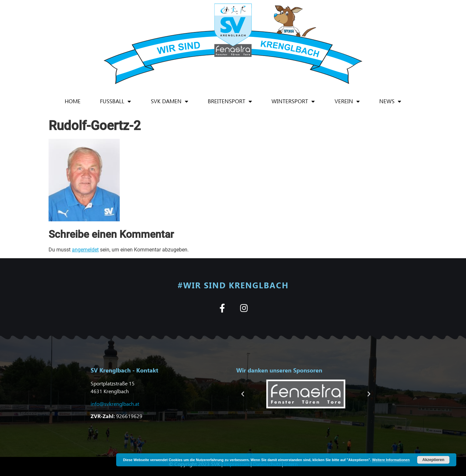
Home (73, 101)
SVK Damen (170, 101)
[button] (243, 394)
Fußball (116, 101)
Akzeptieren (433, 460)
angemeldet (85, 250)
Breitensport (230, 101)
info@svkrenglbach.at (115, 404)
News (390, 101)
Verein (347, 101)
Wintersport (293, 101)
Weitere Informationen (391, 460)
